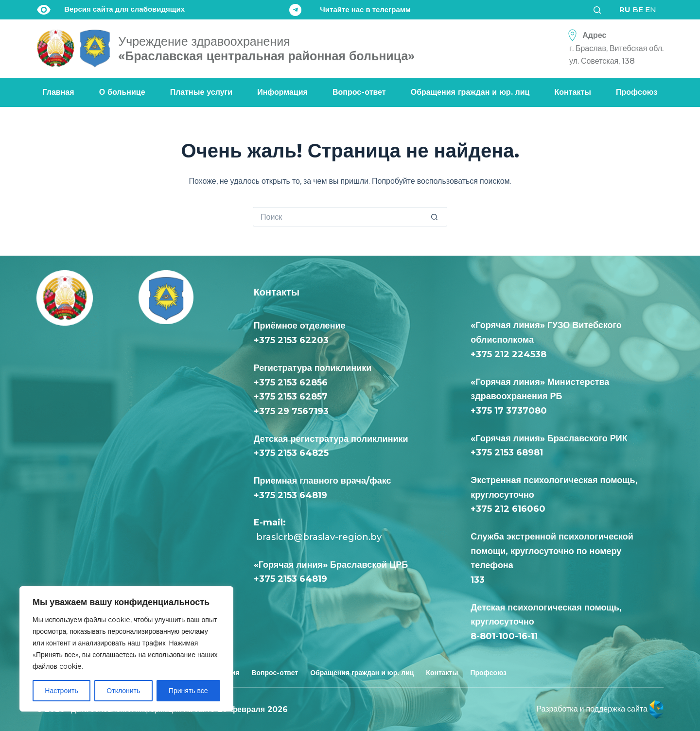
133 (480, 580)
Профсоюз (637, 92)
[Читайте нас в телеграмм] (350, 10)
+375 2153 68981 (507, 453)
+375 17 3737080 (509, 411)
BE (638, 9)
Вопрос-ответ (359, 92)
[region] (126, 649)
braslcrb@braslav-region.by (318, 537)
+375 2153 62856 (291, 383)
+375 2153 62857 (291, 397)
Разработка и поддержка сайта (600, 709)
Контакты (573, 92)
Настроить (61, 691)
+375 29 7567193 (291, 411)
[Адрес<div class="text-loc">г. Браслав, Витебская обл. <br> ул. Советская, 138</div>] (613, 48)
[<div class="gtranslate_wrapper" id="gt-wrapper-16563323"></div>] (638, 10)
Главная (59, 92)
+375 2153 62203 (291, 340)
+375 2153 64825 (291, 453)
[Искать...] (340, 217)
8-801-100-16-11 (504, 636)
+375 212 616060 (510, 509)
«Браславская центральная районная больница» (266, 49)
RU (625, 9)
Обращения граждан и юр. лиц (470, 92)
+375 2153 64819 (290, 495)
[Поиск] (600, 10)
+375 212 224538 (508, 354)
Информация (282, 92)
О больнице (122, 92)
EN (651, 9)
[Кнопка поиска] (437, 217)
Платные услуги (201, 92)
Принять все (188, 691)
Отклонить (123, 691)
